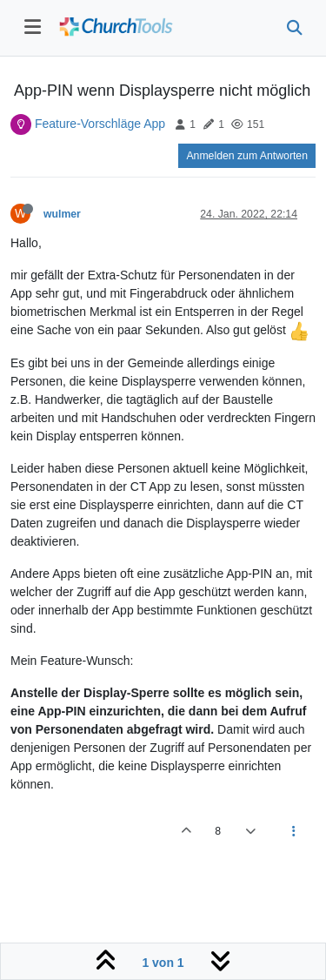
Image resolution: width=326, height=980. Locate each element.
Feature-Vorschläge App (100, 124)
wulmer (62, 214)
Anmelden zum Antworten (247, 156)
